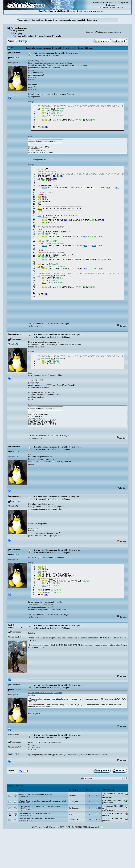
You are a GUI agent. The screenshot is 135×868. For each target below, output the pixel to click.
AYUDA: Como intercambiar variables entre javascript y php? (42, 828)
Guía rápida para (64, 20)
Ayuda (57, 11)
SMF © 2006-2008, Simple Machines (87, 854)
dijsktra (108, 848)
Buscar (64, 11)
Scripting (18, 33)
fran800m (109, 830)
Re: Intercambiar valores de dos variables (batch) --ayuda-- (58, 356)
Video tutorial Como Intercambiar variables (35, 822)
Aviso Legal (43, 854)
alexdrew (72, 822)
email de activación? (115, 7)
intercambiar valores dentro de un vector (34, 840)
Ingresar (124, 3)
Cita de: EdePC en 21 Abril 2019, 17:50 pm (45, 720)
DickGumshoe (74, 835)
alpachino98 (73, 847)
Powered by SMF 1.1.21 (60, 854)
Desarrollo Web (24, 830)
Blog (51, 11)
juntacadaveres (14, 53)
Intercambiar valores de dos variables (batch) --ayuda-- (39, 36)
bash (70, 841)
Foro (41, 11)
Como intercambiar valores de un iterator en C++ (38, 846)
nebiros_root (73, 829)
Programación (18, 31)
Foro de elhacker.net (19, 28)
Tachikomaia (13, 762)
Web (46, 11)
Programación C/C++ (25, 823)
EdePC (11, 652)
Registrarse (81, 11)
